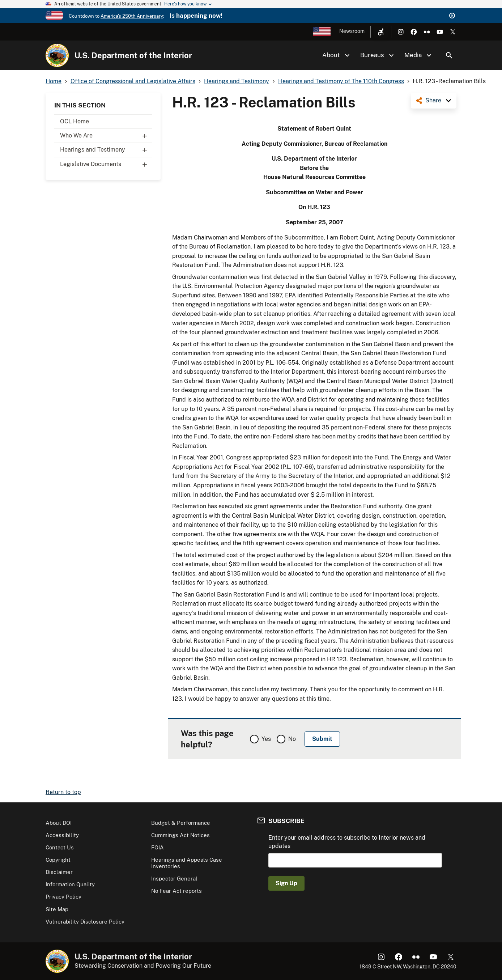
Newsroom (352, 31)
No (292, 739)
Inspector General (174, 879)
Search (449, 55)
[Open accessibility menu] (381, 32)
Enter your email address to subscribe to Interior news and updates (347, 842)
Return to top (63, 792)
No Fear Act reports (176, 891)
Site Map (57, 909)
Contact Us (60, 847)
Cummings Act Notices (180, 835)
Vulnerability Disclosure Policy (85, 922)
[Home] (57, 55)
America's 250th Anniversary (132, 16)
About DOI (59, 823)
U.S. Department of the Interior (133, 55)
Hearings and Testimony (106, 150)
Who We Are (106, 136)
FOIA (158, 847)
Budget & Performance (181, 823)
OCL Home (75, 121)
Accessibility (62, 835)
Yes (266, 739)
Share (433, 100)
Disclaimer (59, 872)
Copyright (58, 860)
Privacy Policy (63, 897)
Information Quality (70, 884)
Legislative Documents (106, 164)
